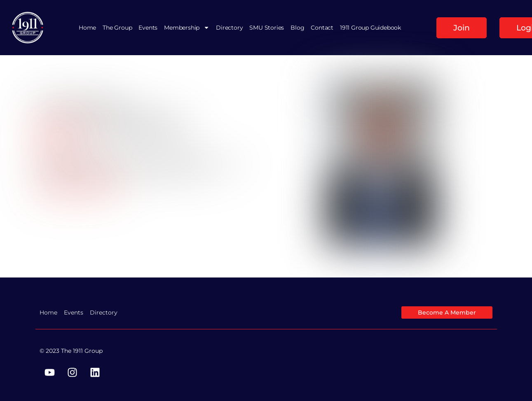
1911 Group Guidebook (370, 28)
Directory (229, 28)
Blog (297, 28)
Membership (187, 28)
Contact (322, 28)
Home (87, 28)
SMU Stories (267, 28)
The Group (117, 28)
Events (148, 28)
